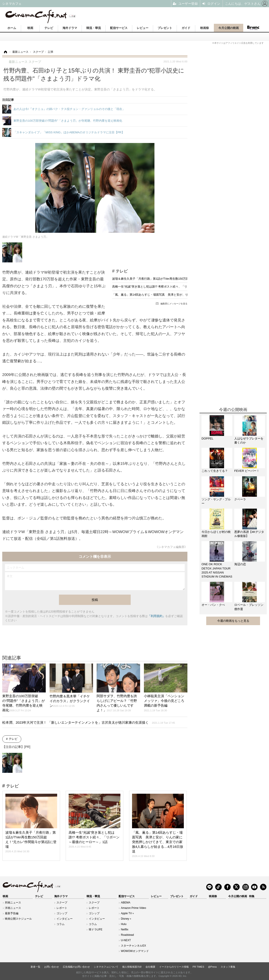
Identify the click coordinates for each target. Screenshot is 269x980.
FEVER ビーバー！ (247, 471)
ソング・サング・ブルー (216, 501)
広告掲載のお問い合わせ (76, 967)
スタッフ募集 (228, 967)
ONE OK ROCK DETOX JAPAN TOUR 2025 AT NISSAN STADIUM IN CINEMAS (217, 570)
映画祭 (205, 28)
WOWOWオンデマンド (135, 951)
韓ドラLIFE (96, 929)
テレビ (49, 28)
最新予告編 (12, 913)
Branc (253, 28)
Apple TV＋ (128, 913)
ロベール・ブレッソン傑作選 (249, 607)
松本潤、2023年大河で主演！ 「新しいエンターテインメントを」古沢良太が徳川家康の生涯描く (89, 722)
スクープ (62, 903)
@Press (212, 967)
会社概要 (150, 967)
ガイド (186, 28)
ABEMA (126, 903)
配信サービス (119, 28)
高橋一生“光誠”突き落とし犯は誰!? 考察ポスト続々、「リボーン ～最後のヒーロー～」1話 (171, 287)
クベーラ (240, 499)
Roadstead (127, 935)
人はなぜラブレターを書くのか (249, 441)
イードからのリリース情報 (174, 967)
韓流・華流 (94, 28)
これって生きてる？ (215, 471)
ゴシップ (62, 913)
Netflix (125, 929)
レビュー (143, 28)
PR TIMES (198, 967)
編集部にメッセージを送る (174, 304)
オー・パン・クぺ (213, 605)
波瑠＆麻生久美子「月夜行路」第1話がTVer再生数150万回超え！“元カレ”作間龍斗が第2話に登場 (176, 279)
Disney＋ (126, 919)
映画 (30, 28)
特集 (252, 896)
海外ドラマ (70, 28)
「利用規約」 (156, 616)
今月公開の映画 (229, 28)
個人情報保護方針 (132, 967)
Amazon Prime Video (133, 908)
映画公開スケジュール (18, 919)
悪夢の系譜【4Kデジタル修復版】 (249, 534)
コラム (61, 924)
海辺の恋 (240, 564)
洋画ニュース (13, 908)
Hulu (124, 924)
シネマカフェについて (106, 967)
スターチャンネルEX (133, 946)
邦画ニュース (13, 903)
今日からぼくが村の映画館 (216, 534)
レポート (62, 908)
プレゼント (165, 28)
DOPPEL (207, 438)
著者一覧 (35, 967)
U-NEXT (126, 940)
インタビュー (65, 919)
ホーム (12, 28)
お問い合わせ (52, 967)
